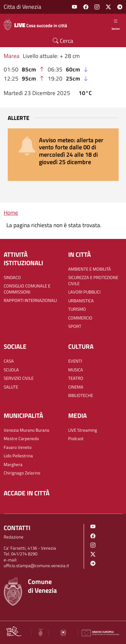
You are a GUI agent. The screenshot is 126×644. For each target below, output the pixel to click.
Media (77, 416)
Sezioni (116, 24)
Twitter (108, 7)
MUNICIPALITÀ (23, 416)
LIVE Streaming (83, 430)
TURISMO (77, 309)
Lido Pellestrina (18, 456)
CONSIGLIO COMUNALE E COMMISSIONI (27, 289)
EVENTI (75, 361)
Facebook (86, 7)
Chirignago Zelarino (22, 473)
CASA (9, 361)
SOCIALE (15, 347)
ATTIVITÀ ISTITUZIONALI (23, 259)
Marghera (13, 465)
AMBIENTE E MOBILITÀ (90, 269)
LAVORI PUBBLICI (84, 292)
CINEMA (76, 387)
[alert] (63, 155)
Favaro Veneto (18, 447)
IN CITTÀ (79, 255)
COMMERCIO (80, 318)
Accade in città (27, 493)
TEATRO (76, 378)
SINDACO (12, 278)
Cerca (63, 41)
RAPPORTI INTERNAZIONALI (30, 300)
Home (11, 213)
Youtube (74, 7)
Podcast (76, 439)
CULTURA (81, 347)
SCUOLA (11, 370)
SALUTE (11, 387)
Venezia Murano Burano (27, 430)
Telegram (120, 7)
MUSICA (76, 370)
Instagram (97, 7)
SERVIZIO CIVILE (19, 378)
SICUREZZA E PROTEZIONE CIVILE (93, 281)
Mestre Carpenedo (21, 439)
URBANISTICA (81, 301)
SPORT (75, 326)
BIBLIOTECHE (81, 395)
